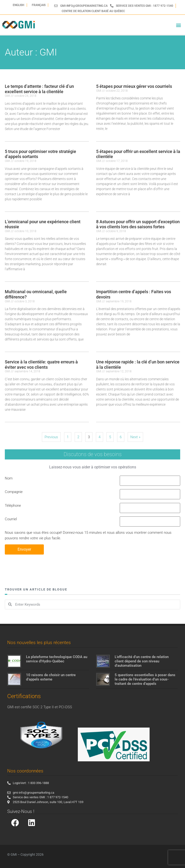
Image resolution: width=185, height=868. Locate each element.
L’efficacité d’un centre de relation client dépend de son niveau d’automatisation (142, 661)
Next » (135, 437)
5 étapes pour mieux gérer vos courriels (134, 86)
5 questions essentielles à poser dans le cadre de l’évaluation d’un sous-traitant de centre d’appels (145, 679)
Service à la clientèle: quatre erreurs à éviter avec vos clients (41, 365)
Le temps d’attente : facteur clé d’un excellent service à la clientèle (39, 89)
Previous (51, 437)
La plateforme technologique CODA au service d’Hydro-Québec (57, 659)
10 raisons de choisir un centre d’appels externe (51, 677)
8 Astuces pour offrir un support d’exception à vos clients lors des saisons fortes (138, 224)
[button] (179, 25)
